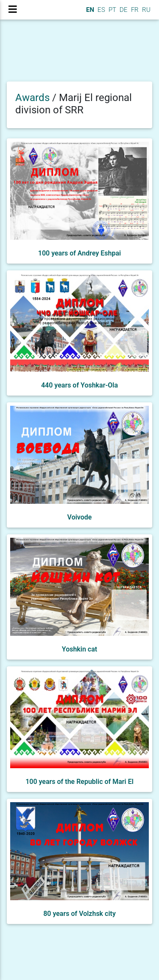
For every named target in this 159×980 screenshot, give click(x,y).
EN (89, 10)
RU (146, 10)
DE (123, 10)
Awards (32, 98)
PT (112, 10)
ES (100, 10)
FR (134, 10)
